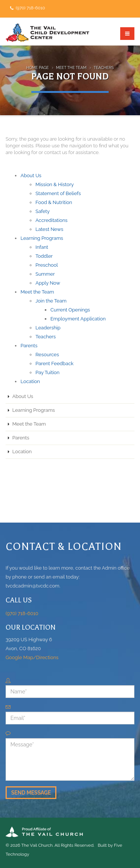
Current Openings (70, 310)
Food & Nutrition (54, 202)
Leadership (48, 328)
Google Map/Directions (32, 657)
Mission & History (55, 184)
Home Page (38, 68)
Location (30, 381)
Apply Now (48, 283)
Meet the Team (71, 68)
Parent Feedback (55, 364)
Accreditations (52, 220)
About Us (31, 176)
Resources (47, 355)
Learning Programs (42, 238)
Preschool (47, 265)
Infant (42, 247)
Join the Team (51, 301)
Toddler (44, 256)
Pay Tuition (47, 372)
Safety (43, 211)
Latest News (49, 229)
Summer (45, 274)
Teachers (104, 68)
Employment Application (78, 319)
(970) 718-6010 (30, 8)
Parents (29, 346)
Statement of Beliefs (58, 193)
